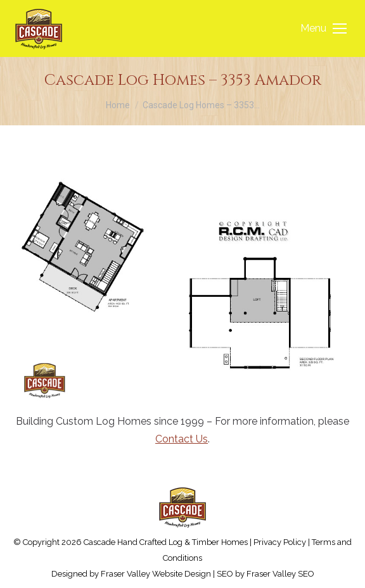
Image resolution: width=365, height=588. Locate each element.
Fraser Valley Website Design (156, 574)
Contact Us (182, 439)
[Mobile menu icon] (323, 28)
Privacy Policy (280, 542)
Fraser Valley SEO (280, 574)
